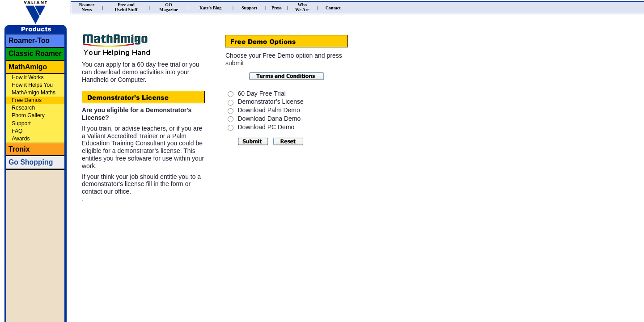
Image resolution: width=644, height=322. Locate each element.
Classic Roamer (35, 53)
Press (277, 8)
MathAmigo (28, 67)
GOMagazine (169, 7)
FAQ (17, 131)
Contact (333, 8)
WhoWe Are (302, 7)
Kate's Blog (210, 8)
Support (21, 123)
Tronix (19, 149)
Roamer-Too (29, 40)
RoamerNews (87, 7)
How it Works (28, 77)
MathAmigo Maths (34, 93)
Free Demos (27, 100)
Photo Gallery (28, 115)
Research (23, 108)
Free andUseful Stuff (126, 7)
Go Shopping (31, 162)
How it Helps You (32, 85)
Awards (21, 139)
